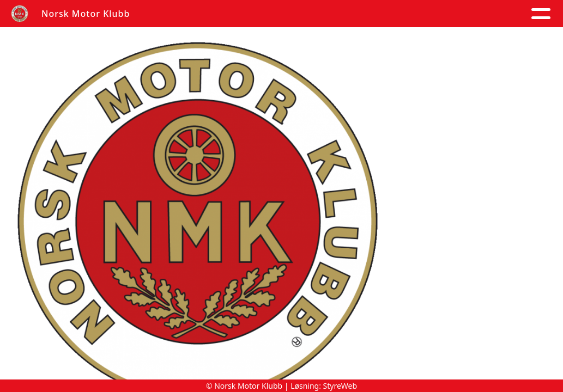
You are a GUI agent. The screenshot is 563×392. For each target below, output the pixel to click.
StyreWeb (340, 386)
